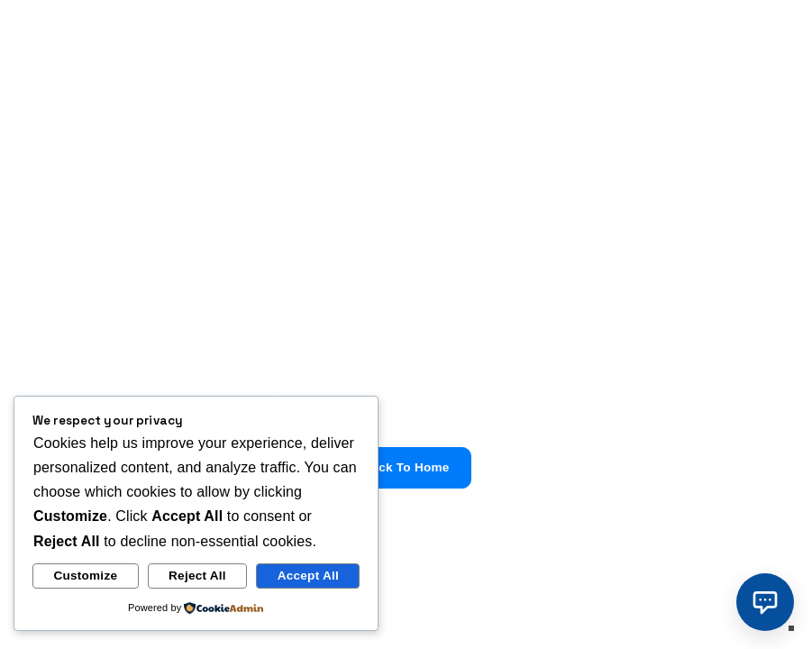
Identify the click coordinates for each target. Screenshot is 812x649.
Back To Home (406, 467)
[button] (765, 602)
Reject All (197, 576)
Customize (85, 576)
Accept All (308, 576)
